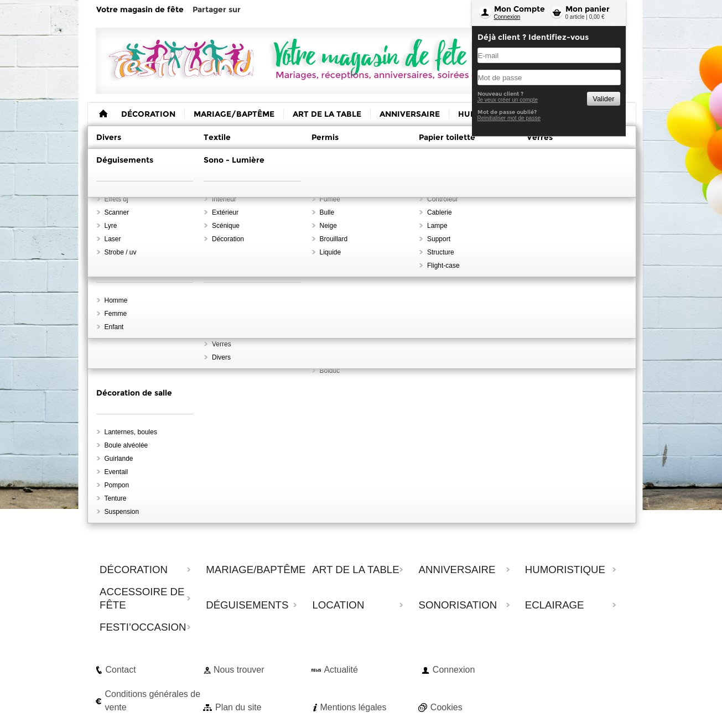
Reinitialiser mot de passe (509, 118)
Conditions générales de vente (153, 701)
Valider (603, 99)
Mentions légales (353, 707)
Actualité (341, 670)
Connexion (507, 17)
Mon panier (588, 9)
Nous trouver (239, 670)
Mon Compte (520, 9)
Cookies (446, 707)
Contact (121, 670)
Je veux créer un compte (508, 100)
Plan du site (238, 707)
